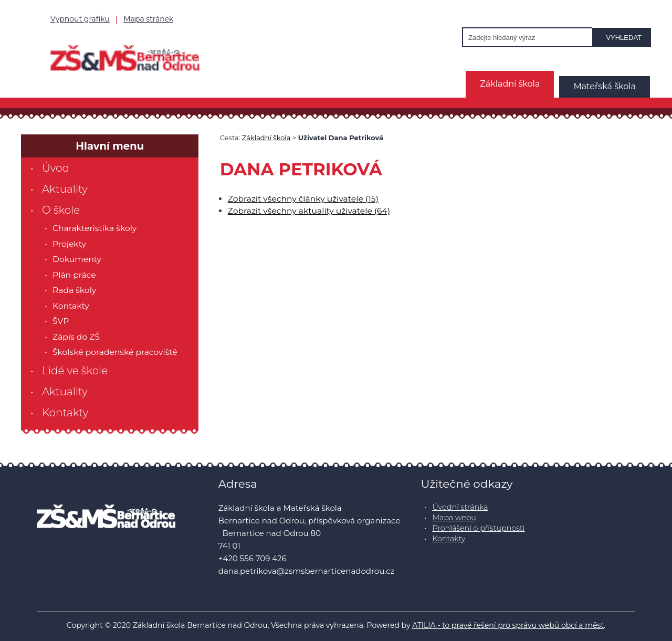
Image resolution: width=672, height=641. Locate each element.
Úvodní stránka (460, 507)
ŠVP (61, 321)
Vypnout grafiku (80, 19)
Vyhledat (624, 38)
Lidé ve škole (75, 371)
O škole (61, 210)
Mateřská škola (605, 86)
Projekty (69, 244)
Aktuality (65, 189)
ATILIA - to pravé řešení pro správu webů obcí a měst (508, 625)
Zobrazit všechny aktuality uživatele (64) (309, 211)
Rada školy (74, 290)
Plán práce (74, 275)
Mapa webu (454, 518)
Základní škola (510, 84)
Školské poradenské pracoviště (115, 352)
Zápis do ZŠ (76, 337)
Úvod (56, 168)
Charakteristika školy (94, 228)
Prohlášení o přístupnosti (478, 528)
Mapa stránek (148, 19)
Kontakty (71, 306)
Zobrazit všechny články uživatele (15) (303, 199)
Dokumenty (77, 259)
